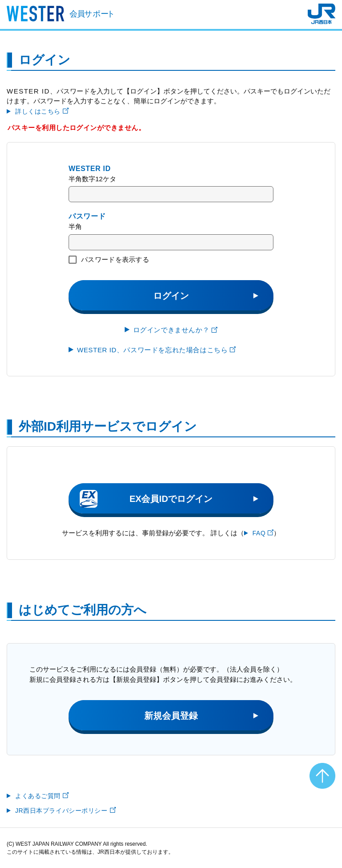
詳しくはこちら (42, 111)
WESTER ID (90, 169)
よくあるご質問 (42, 796)
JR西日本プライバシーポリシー (65, 811)
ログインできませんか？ (175, 330)
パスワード (87, 216)
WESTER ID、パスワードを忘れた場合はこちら (156, 350)
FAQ (263, 533)
